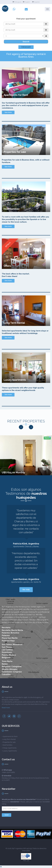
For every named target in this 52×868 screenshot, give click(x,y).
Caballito (6, 674)
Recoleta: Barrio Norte (12, 630)
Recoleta (6, 628)
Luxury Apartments (10, 751)
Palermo (6, 635)
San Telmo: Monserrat (12, 644)
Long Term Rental (9, 739)
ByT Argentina (17, 848)
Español (36, 2)
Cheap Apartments (10, 748)
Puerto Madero (9, 655)
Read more (6, 708)
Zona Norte (7, 661)
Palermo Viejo (8, 641)
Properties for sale (9, 742)
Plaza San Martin (10, 638)
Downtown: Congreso (12, 672)
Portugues (17, 2)
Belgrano (6, 658)
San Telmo (7, 647)
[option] (26, 455)
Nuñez (5, 664)
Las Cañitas (7, 650)
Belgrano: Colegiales (12, 667)
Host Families (7, 745)
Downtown (7, 652)
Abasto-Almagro (10, 669)
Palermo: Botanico (11, 633)
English (26, 2)
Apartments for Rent (10, 736)
